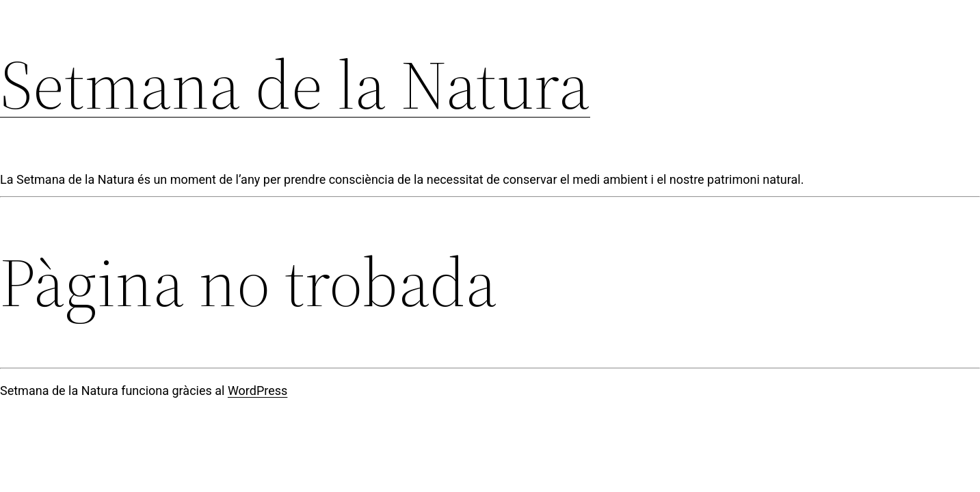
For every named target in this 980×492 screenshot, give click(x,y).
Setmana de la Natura (295, 85)
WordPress (257, 391)
